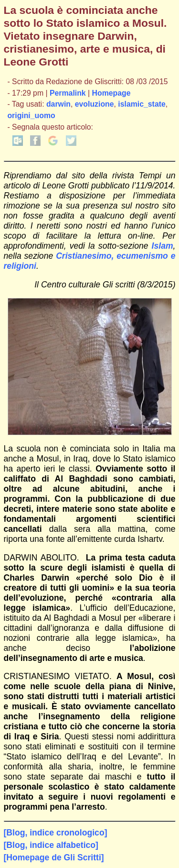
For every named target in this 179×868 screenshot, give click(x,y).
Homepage (111, 93)
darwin (58, 104)
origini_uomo (31, 115)
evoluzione (95, 104)
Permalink (68, 93)
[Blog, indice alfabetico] (51, 845)
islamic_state (142, 104)
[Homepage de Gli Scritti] (54, 857)
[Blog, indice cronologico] (56, 833)
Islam (163, 246)
